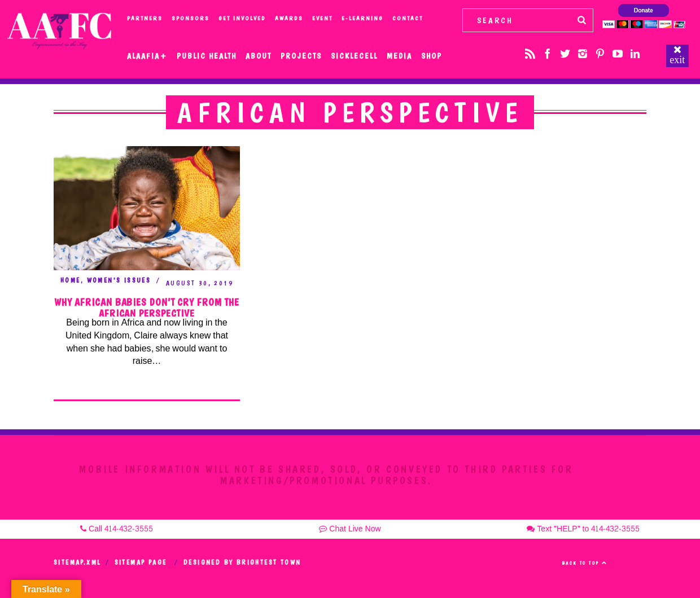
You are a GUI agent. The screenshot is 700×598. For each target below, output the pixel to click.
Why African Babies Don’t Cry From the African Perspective (147, 308)
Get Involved (242, 18)
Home (71, 280)
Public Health (207, 56)
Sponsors (191, 18)
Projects (301, 56)
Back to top (585, 563)
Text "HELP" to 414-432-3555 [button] (583, 529)
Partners (145, 18)
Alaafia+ (147, 56)
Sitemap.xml (77, 562)
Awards (289, 18)
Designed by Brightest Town (242, 562)
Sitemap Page (141, 562)
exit (677, 60)
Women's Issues (119, 280)
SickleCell (354, 56)
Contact (408, 18)
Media (399, 56)
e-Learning (362, 18)
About (259, 56)
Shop (432, 56)
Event (322, 18)
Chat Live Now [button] (350, 529)
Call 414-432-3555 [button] (117, 529)
